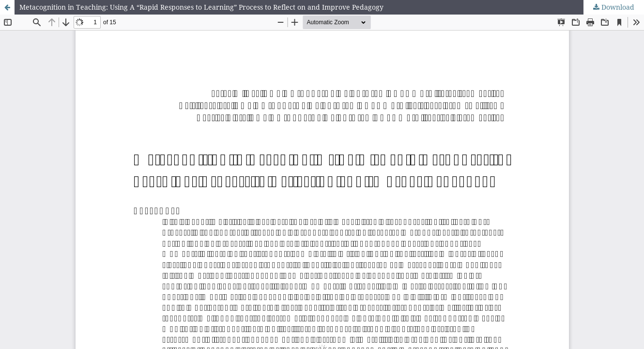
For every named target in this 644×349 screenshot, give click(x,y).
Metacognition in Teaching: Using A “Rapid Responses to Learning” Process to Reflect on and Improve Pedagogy (201, 7)
